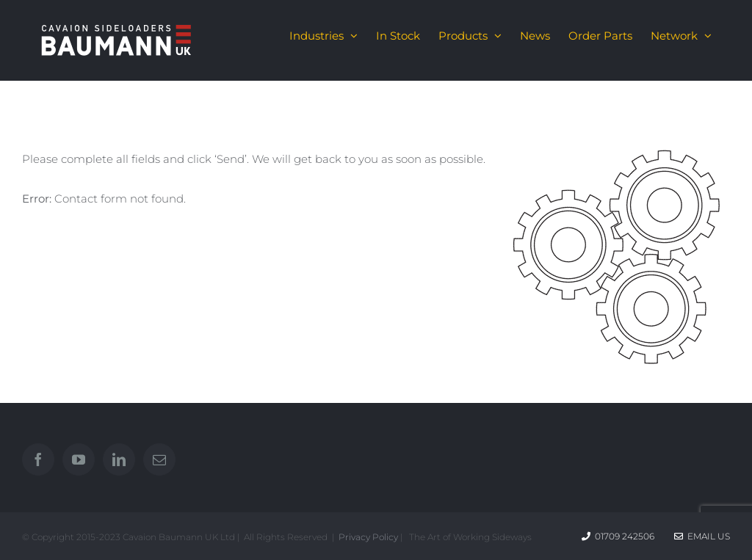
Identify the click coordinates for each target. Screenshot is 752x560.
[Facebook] (38, 459)
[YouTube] (79, 459)
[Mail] (159, 459)
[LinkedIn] (119, 459)
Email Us (702, 536)
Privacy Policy (368, 537)
